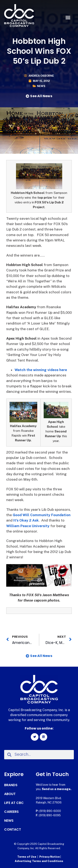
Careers (11, 812)
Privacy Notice (50, 857)
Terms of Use (27, 857)
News (41, 86)
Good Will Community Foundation (42, 515)
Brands (11, 785)
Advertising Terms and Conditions (39, 861)
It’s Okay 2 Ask (26, 520)
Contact (13, 830)
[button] (68, 18)
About (10, 794)
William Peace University (28, 526)
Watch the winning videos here (41, 370)
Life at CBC (14, 803)
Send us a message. (57, 789)
